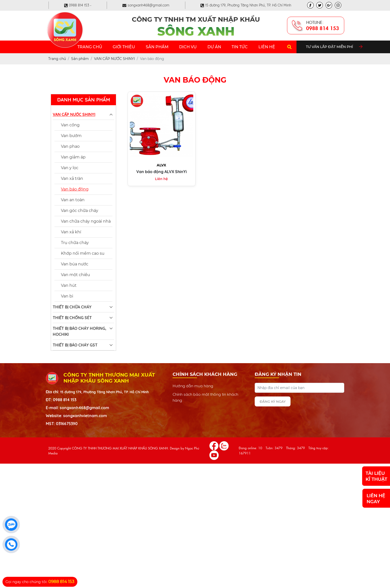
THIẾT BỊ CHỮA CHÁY (72, 307)
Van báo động (75, 189)
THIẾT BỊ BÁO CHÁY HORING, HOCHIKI (79, 331)
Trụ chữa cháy (75, 243)
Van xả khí (71, 232)
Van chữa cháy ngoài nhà (86, 221)
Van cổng (70, 125)
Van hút (69, 285)
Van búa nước (75, 264)
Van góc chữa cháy (80, 211)
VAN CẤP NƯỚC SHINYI (74, 114)
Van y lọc (70, 168)
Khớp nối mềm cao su (83, 253)
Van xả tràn (72, 178)
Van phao (70, 146)
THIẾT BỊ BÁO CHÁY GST (75, 345)
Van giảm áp (73, 157)
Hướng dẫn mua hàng (193, 386)
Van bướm (71, 136)
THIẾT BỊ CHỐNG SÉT (72, 318)
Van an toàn (73, 200)
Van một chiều (75, 275)
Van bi (67, 296)
